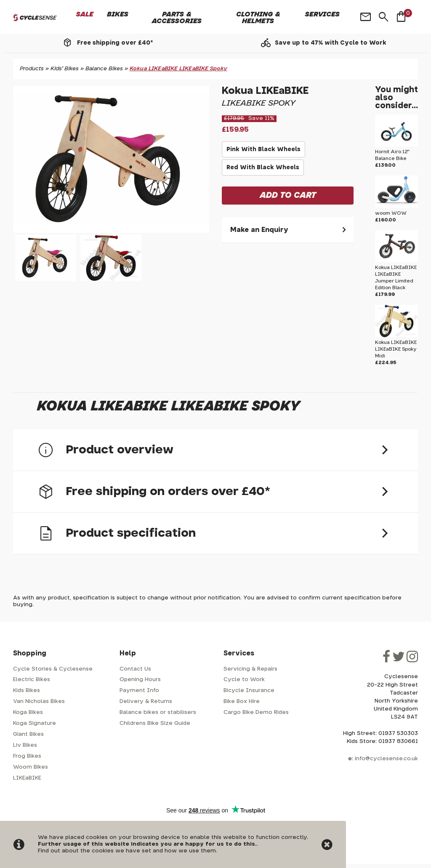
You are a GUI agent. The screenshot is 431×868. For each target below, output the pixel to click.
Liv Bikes (25, 745)
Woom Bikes (31, 767)
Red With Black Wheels (263, 170)
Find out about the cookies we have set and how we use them (127, 851)
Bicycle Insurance (249, 691)
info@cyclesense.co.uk (386, 759)
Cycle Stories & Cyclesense (53, 669)
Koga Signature (35, 723)
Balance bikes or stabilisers (158, 712)
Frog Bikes (27, 756)
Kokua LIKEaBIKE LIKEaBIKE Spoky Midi (396, 349)
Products (32, 69)
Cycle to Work (244, 680)
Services (322, 14)
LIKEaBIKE (27, 778)
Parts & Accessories (177, 18)
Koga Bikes (28, 712)
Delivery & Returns (146, 702)
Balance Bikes (104, 69)
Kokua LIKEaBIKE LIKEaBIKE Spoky (178, 69)
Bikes (118, 14)
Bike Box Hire (242, 702)
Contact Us (135, 669)
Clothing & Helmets (258, 18)
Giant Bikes (28, 734)
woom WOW (391, 213)
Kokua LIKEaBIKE (265, 91)
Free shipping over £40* (115, 43)
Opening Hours (140, 680)
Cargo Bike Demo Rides (256, 712)
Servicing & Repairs (250, 669)
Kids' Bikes (65, 69)
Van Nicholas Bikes (39, 702)
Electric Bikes (32, 680)
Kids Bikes (27, 691)
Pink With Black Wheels (263, 152)
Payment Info (139, 691)
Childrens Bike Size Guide (155, 723)
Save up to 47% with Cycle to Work (331, 43)
